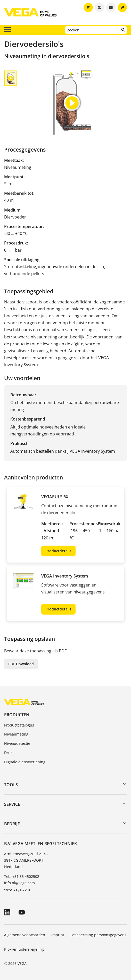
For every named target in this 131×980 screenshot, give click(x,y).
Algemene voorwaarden (25, 935)
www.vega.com (17, 889)
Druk (8, 753)
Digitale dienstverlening (25, 762)
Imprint (58, 935)
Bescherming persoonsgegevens (98, 935)
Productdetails (58, 551)
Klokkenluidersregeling (24, 949)
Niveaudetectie (17, 743)
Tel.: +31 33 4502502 (22, 876)
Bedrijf (12, 824)
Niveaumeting (16, 734)
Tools (11, 785)
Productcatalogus (19, 725)
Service (12, 804)
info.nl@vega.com (19, 883)
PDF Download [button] (21, 664)
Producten (17, 715)
